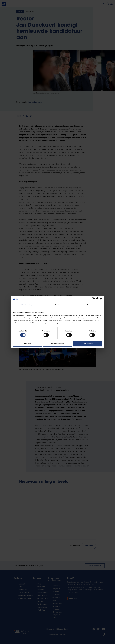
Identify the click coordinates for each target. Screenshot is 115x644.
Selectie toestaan (57, 344)
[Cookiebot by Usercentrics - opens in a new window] (93, 299)
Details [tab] (58, 305)
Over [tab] (88, 305)
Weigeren (27, 344)
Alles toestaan (88, 344)
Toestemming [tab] (27, 305)
